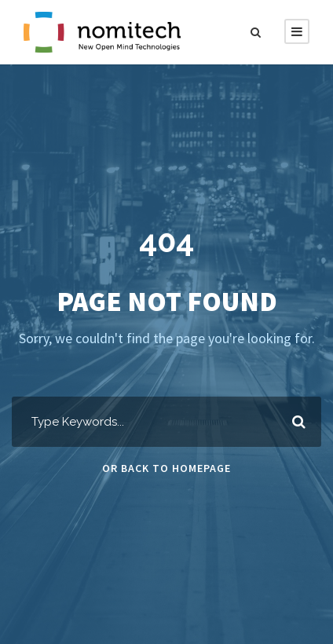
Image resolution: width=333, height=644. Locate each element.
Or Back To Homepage (166, 468)
